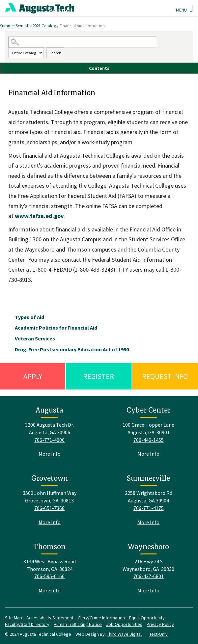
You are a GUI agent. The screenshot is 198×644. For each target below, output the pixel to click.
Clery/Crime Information (101, 618)
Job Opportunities (124, 624)
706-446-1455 (149, 440)
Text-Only (158, 634)
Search (55, 53)
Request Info (165, 376)
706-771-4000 (49, 440)
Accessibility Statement (50, 618)
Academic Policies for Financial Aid (56, 328)
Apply (33, 376)
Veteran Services (35, 338)
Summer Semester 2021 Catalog (28, 26)
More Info (50, 454)
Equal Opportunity (147, 618)
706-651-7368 (49, 508)
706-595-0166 (49, 576)
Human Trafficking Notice (78, 624)
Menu (184, 8)
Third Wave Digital (124, 634)
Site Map (14, 618)
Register (99, 376)
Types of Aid (29, 317)
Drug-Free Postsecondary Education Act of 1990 (72, 349)
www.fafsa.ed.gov (39, 216)
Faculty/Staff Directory (27, 624)
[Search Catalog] (82, 42)
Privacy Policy (160, 624)
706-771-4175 (149, 508)
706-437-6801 (149, 576)
